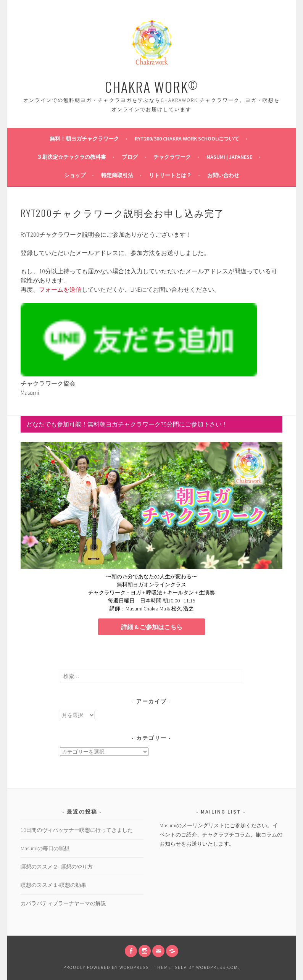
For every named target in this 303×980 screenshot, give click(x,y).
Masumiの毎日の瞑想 (45, 848)
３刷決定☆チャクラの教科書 (71, 157)
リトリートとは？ (170, 175)
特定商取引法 (117, 175)
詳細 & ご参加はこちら (152, 627)
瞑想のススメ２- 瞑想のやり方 (57, 867)
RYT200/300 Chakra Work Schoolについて (187, 139)
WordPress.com (217, 967)
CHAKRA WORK (151, 86)
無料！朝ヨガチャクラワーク (84, 139)
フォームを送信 (60, 289)
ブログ (130, 157)
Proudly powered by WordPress (106, 967)
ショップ (75, 175)
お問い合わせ (223, 175)
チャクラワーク (172, 157)
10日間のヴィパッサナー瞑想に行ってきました (77, 830)
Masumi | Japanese (229, 157)
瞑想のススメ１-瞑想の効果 (53, 885)
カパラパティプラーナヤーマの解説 (63, 903)
